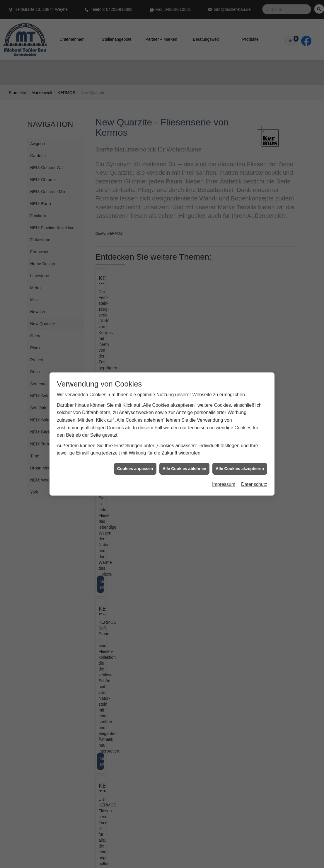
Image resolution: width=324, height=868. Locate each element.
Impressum (224, 484)
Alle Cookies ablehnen (184, 469)
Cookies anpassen (135, 469)
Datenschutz (254, 484)
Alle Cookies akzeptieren (240, 469)
